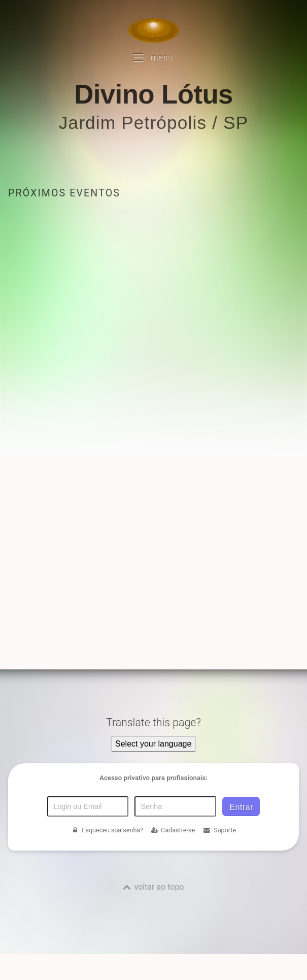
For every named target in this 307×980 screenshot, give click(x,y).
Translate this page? (153, 722)
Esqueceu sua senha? (107, 830)
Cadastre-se (173, 830)
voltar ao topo (159, 887)
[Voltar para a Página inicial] (154, 30)
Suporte (219, 830)
